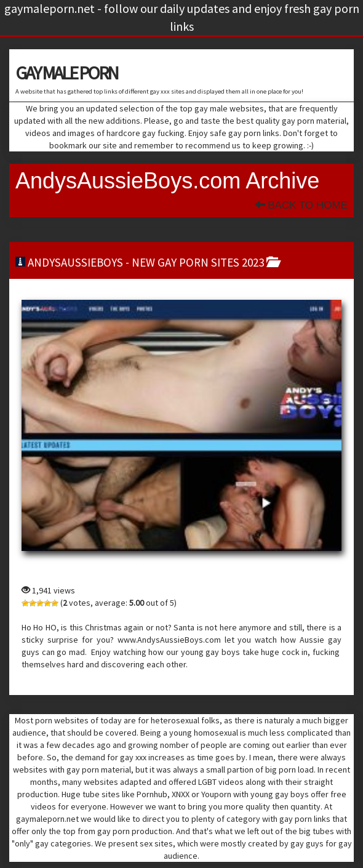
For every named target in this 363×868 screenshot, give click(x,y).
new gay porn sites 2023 (198, 262)
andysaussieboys (75, 262)
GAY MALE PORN (66, 73)
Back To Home (301, 205)
